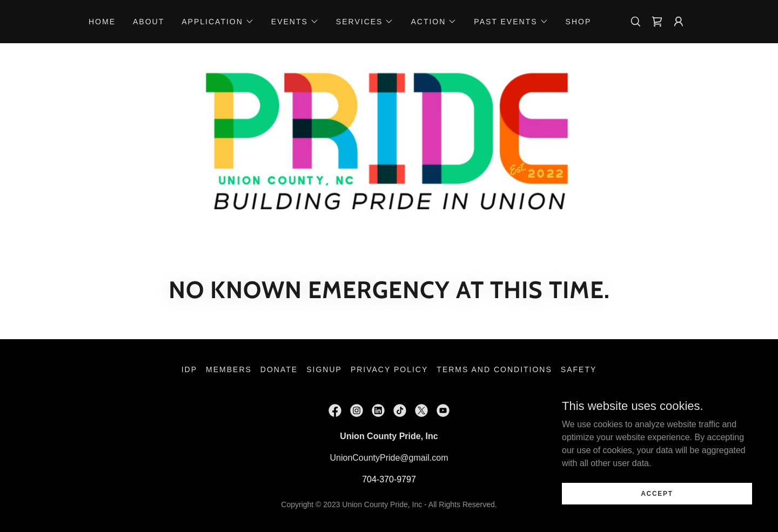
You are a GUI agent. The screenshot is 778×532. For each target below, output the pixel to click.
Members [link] (229, 369)
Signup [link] (324, 369)
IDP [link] (189, 369)
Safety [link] (579, 369)
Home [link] (102, 22)
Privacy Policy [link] (389, 369)
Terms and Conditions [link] (494, 369)
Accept (657, 493)
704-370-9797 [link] (389, 479)
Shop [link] (579, 22)
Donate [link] (279, 369)
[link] (657, 22)
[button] (218, 22)
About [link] (149, 22)
